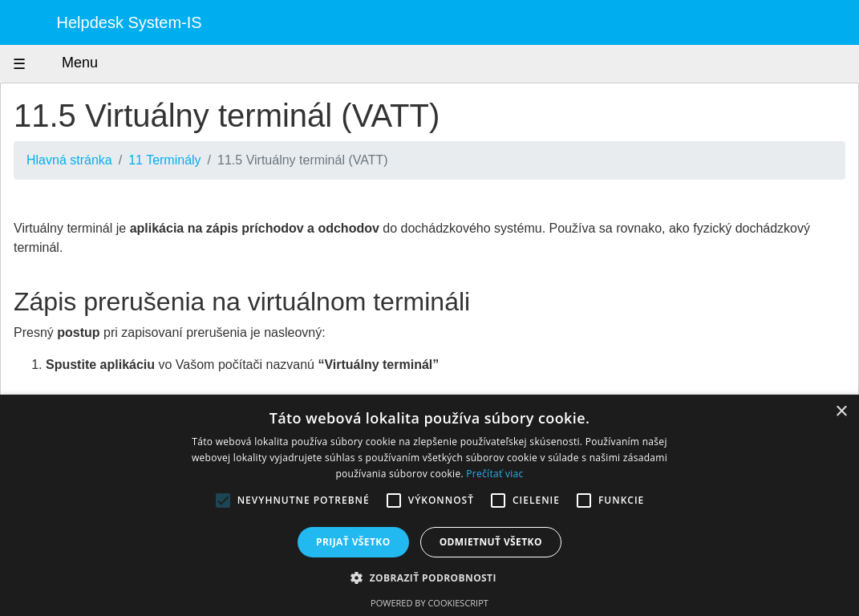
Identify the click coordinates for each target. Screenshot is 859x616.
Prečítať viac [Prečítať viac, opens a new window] (494, 474)
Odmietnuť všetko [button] (491, 542)
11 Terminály (164, 160)
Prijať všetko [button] (353, 542)
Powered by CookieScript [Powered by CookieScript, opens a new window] (429, 603)
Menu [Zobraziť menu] (65, 64)
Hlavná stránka (69, 160)
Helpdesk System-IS (130, 22)
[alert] (429, 505)
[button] (429, 577)
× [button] (841, 412)
